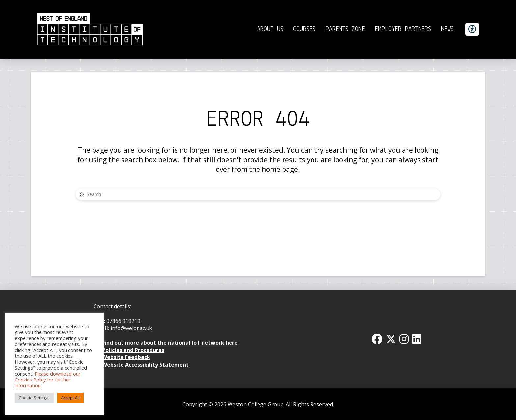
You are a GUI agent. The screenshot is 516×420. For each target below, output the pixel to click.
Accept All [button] (70, 398)
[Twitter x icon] (391, 339)
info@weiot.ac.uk (131, 328)
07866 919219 (123, 321)
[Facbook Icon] (377, 339)
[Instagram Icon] (404, 339)
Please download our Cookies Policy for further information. (48, 380)
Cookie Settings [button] (34, 398)
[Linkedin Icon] (417, 339)
